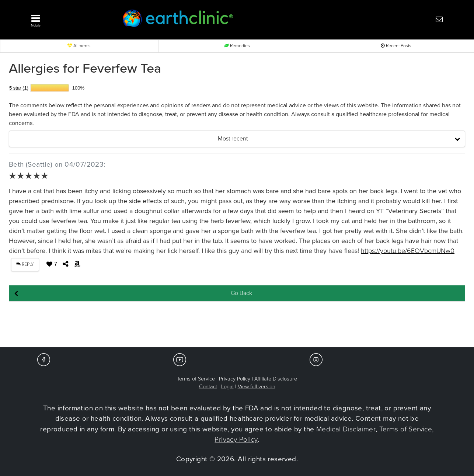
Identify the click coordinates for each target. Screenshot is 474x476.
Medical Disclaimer (346, 429)
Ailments (79, 46)
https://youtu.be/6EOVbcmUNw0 (408, 251)
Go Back (241, 293)
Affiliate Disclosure (276, 379)
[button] (66, 19)
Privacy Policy (235, 379)
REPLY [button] (25, 265)
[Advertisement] (237, 325)
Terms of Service (196, 379)
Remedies (237, 46)
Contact (208, 387)
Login (227, 387)
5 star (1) (19, 88)
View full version (257, 387)
